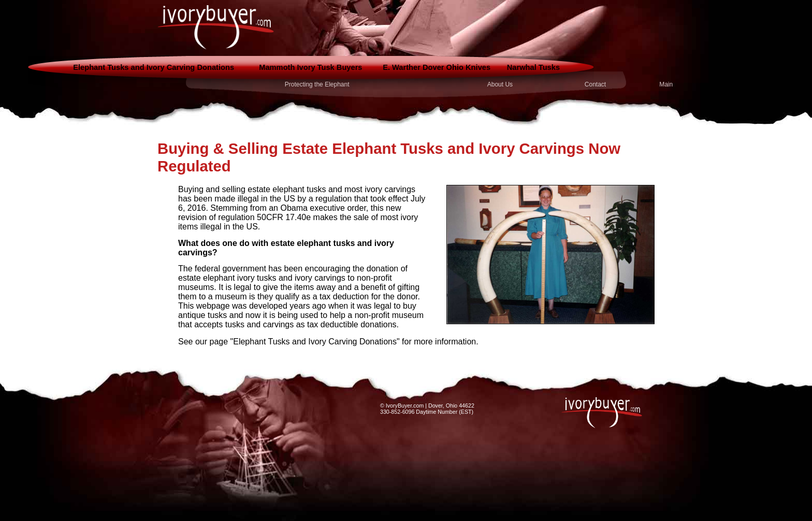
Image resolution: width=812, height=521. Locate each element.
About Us (500, 84)
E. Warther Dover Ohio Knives (437, 67)
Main (666, 84)
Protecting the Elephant (317, 84)
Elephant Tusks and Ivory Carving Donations (154, 67)
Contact (595, 84)
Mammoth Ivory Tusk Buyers (310, 67)
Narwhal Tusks (533, 67)
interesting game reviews (273, 357)
